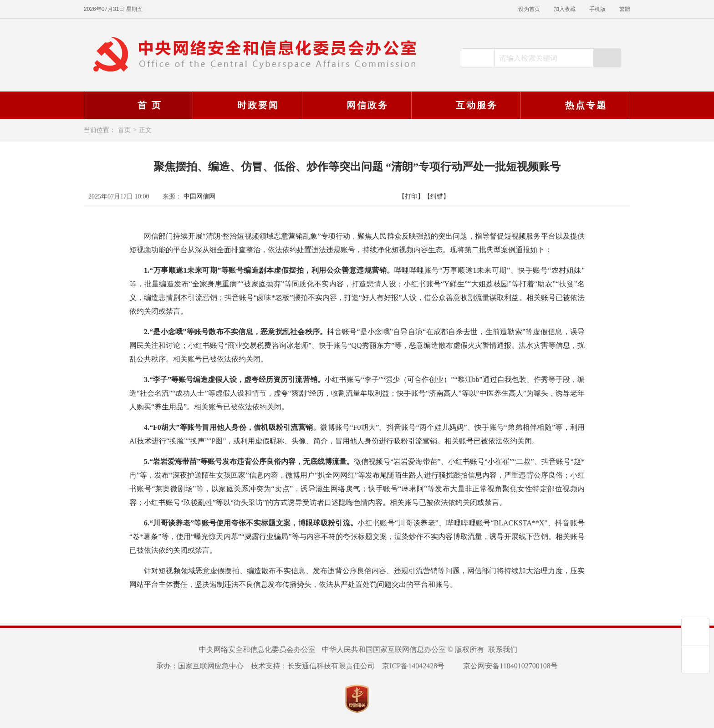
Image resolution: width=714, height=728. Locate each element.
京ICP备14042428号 (413, 666)
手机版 (597, 9)
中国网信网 (199, 196)
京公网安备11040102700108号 (505, 666)
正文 (145, 130)
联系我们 (503, 649)
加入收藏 (565, 9)
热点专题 (574, 105)
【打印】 (411, 196)
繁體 (625, 9)
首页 (124, 130)
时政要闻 (246, 105)
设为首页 (529, 9)
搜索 (607, 58)
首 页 (138, 105)
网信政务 (356, 105)
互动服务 (465, 105)
